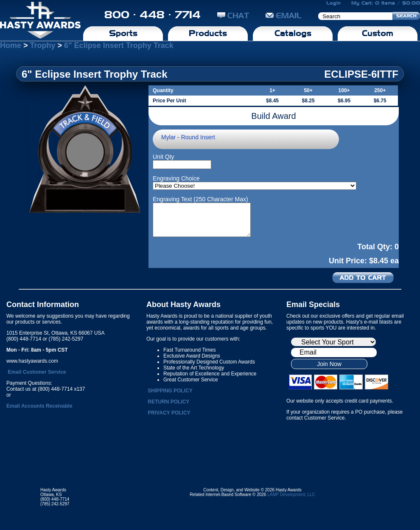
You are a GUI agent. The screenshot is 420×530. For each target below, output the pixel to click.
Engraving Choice (176, 178)
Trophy (43, 45)
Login (333, 3)
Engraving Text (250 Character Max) (200, 199)
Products (208, 33)
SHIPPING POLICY (170, 391)
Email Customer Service (37, 372)
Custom (378, 33)
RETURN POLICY (168, 402)
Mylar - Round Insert (188, 137)
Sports (123, 33)
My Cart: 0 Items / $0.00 (386, 3)
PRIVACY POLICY (169, 413)
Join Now (329, 364)
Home (11, 45)
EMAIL (284, 16)
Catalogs (293, 33)
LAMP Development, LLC (291, 495)
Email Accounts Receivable (39, 406)
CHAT (233, 16)
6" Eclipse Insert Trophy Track (119, 45)
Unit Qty (164, 157)
